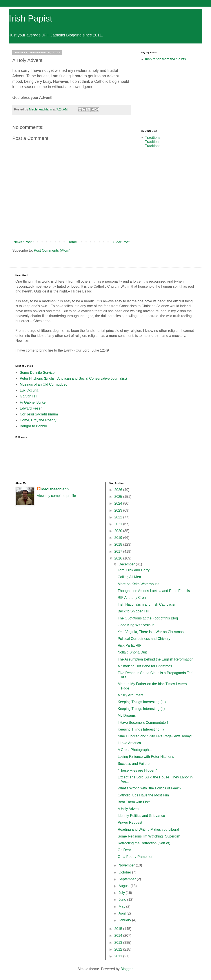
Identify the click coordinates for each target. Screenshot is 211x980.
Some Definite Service (37, 373)
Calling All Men (129, 577)
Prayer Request (130, 822)
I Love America (129, 743)
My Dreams (127, 716)
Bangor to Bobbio (33, 426)
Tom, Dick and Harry (134, 570)
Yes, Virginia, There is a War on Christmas (151, 632)
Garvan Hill (28, 396)
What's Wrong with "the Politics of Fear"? (149, 788)
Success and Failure (134, 764)
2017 (119, 551)
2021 (119, 524)
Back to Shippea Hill (133, 611)
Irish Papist (31, 18)
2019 (119, 538)
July (122, 893)
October (125, 872)
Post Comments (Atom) (52, 250)
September (128, 879)
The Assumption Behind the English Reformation (155, 659)
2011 (119, 956)
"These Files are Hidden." (137, 770)
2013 (119, 943)
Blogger (126, 969)
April (122, 913)
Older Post (121, 242)
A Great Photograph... (135, 750)
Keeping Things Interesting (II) (141, 709)
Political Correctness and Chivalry (144, 639)
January (125, 920)
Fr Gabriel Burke (33, 402)
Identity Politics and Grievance (141, 816)
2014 (119, 936)
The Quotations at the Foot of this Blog (148, 618)
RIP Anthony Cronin (133, 598)
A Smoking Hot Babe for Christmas (145, 666)
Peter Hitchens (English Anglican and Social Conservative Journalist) (73, 378)
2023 (119, 510)
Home (72, 242)
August (124, 886)
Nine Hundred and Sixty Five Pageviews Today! (155, 736)
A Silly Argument (130, 695)
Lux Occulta (29, 390)
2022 (119, 517)
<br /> (154, 95)
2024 (119, 503)
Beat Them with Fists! (135, 802)
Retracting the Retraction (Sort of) (144, 843)
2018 (119, 544)
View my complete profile (56, 496)
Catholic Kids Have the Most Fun (143, 795)
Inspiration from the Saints (166, 59)
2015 (119, 929)
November (127, 865)
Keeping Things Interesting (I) (141, 729)
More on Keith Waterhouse (138, 584)
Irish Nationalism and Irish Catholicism (147, 604)
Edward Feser (31, 408)
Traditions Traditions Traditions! (153, 142)
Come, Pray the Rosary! (39, 420)
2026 (119, 490)
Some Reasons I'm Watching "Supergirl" (149, 836)
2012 (119, 949)
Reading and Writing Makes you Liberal (148, 829)
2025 (119, 497)
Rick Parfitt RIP (129, 645)
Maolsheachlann (55, 489)
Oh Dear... (126, 850)
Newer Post (23, 242)
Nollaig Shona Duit (132, 652)
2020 (119, 531)
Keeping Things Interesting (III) (142, 702)
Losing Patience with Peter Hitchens (146, 757)
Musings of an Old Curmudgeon (45, 384)
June (123, 900)
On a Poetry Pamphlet (135, 857)
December (127, 564)
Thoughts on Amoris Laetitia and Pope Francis (154, 591)
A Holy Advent (129, 809)
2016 (119, 558)
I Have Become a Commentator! (143, 723)
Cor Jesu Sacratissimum (39, 414)
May (122, 907)
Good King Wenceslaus (136, 625)
